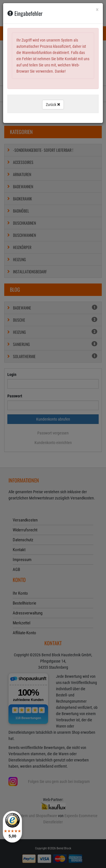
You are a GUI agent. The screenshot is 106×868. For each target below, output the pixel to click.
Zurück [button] (53, 105)
